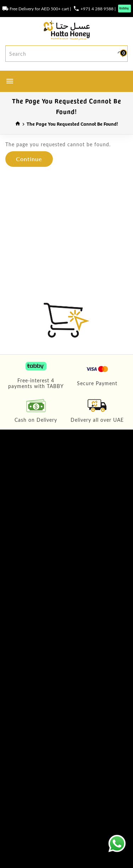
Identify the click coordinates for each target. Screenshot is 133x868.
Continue (29, 159)
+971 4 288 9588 (97, 9)
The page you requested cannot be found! (72, 124)
